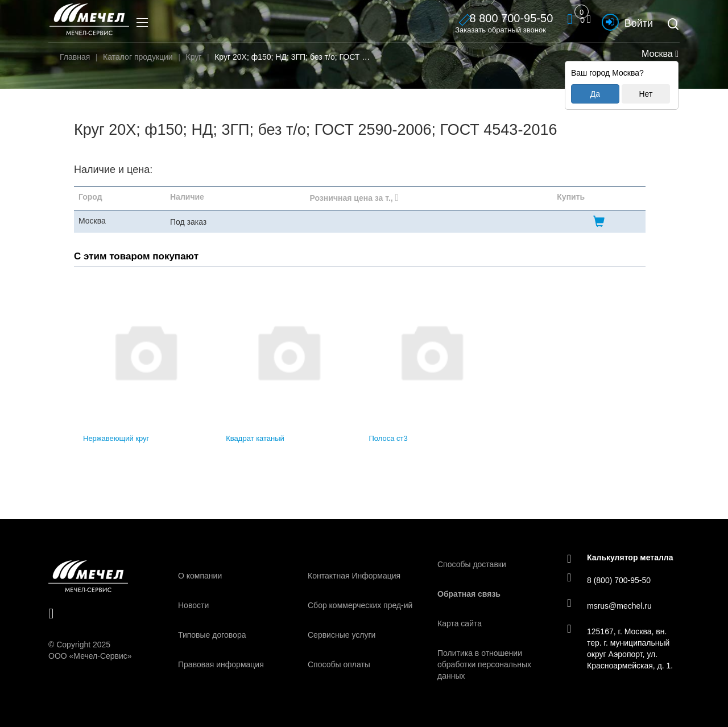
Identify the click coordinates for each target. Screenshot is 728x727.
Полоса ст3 (388, 438)
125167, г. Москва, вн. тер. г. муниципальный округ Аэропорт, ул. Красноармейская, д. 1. (620, 648)
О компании (200, 576)
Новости (193, 605)
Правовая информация (221, 664)
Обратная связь (469, 594)
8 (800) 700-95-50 (609, 580)
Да (595, 94)
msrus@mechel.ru (609, 605)
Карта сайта (460, 623)
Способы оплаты (339, 664)
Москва (659, 54)
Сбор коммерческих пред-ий (360, 605)
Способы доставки (472, 564)
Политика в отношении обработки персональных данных (484, 664)
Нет (646, 94)
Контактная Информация (354, 576)
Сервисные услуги (342, 635)
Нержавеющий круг (116, 438)
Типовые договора (212, 635)
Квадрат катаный (255, 438)
